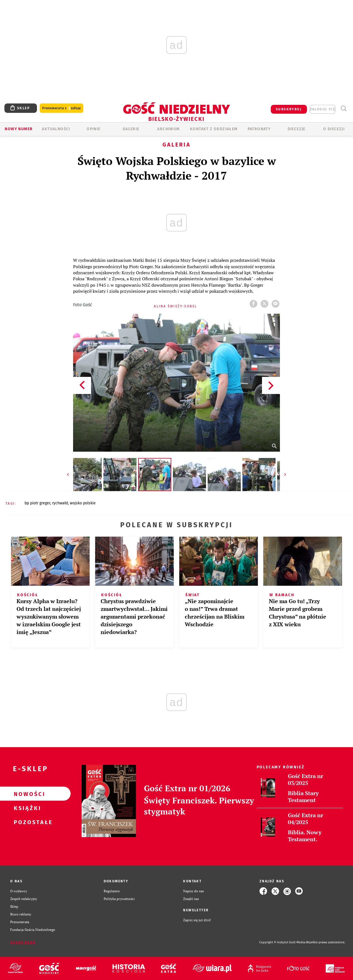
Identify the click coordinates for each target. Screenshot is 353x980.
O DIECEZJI (334, 129)
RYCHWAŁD (60, 503)
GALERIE (131, 129)
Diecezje (297, 129)
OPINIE (93, 129)
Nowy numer (19, 129)
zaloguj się (323, 109)
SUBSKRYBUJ (289, 109)
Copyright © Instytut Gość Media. (283, 942)
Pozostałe (26, 822)
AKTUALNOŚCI (56, 129)
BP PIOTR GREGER (37, 503)
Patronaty (259, 129)
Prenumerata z (61, 108)
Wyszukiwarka (343, 109)
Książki (26, 808)
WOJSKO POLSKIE (83, 503)
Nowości (26, 794)
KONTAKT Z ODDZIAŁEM (214, 129)
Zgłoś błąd (23, 942)
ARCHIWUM (168, 129)
